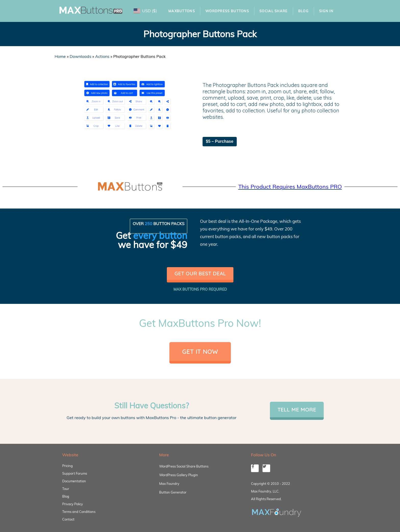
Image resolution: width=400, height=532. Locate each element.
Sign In (326, 11)
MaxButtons (182, 11)
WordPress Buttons (227, 11)
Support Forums (75, 473)
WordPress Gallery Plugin (179, 475)
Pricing (67, 466)
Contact (68, 519)
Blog (303, 11)
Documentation (74, 481)
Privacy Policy (73, 504)
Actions (102, 56)
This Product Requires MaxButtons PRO (290, 187)
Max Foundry (169, 484)
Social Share (274, 11)
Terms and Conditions (79, 512)
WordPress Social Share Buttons (184, 466)
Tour (66, 489)
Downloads (80, 56)
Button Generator (173, 492)
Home (60, 56)
